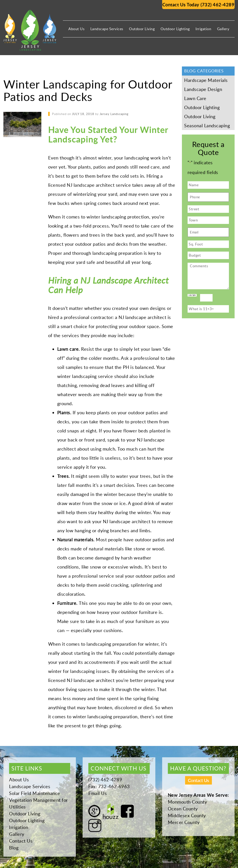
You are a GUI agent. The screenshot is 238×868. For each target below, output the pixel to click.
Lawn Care (195, 98)
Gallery (223, 29)
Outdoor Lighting (175, 29)
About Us (76, 29)
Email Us (98, 793)
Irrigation (203, 29)
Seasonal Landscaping (207, 125)
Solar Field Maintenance (35, 793)
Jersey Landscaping (114, 114)
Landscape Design (203, 89)
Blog (14, 848)
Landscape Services (107, 29)
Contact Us (21, 841)
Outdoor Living (142, 29)
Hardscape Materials (206, 80)
